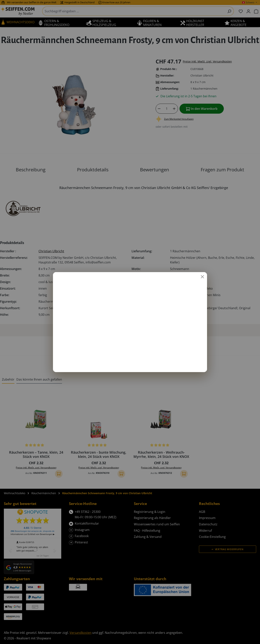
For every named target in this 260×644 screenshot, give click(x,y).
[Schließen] (202, 277)
